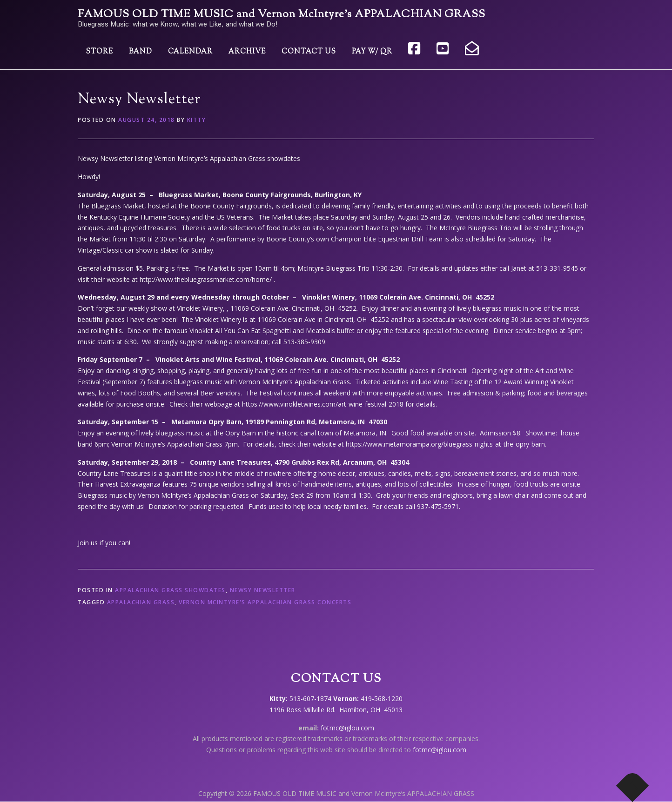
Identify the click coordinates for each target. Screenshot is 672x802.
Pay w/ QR (372, 52)
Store (99, 52)
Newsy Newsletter (263, 590)
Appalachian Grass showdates (170, 590)
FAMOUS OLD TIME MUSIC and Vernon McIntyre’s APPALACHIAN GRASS (282, 15)
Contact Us (309, 52)
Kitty (197, 120)
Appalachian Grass (141, 602)
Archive (247, 52)
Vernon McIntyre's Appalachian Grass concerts (265, 602)
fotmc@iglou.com (347, 728)
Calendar (190, 52)
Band (141, 52)
